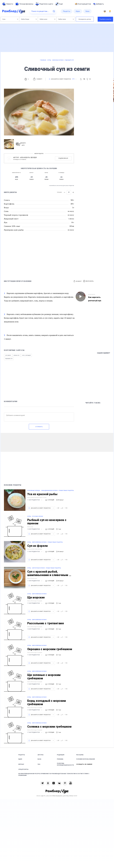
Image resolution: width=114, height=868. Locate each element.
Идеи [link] (20, 759)
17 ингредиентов (35, 732)
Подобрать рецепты (105, 19)
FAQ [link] (39, 764)
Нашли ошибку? (104, 353)
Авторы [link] (41, 755)
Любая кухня (47, 19)
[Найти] (54, 11)
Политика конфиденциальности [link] (65, 764)
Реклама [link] (60, 759)
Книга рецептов (83, 4)
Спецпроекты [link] (23, 769)
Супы (10, 19)
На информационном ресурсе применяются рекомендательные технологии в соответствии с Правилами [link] (54, 775)
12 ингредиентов (35, 529)
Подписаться (63, 158)
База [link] (40, 759)
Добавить (98, 4)
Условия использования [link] (86, 759)
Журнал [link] (21, 764)
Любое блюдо (29, 19)
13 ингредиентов (35, 629)
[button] (88, 281)
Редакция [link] (61, 755)
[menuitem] (8, 4)
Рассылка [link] (80, 755)
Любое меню (66, 19)
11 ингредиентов (35, 500)
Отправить (39, 427)
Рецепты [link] (22, 755)
